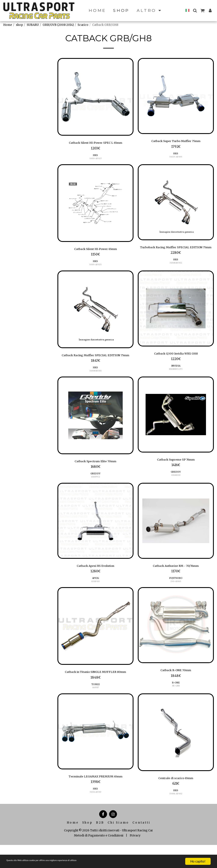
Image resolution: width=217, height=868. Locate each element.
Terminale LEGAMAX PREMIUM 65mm (95, 799)
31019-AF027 (95, 159)
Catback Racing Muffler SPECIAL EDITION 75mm (95, 364)
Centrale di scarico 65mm (176, 800)
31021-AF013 (96, 815)
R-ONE (176, 699)
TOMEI (95, 706)
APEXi (96, 593)
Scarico (83, 25)
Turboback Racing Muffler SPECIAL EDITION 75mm (176, 252)
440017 (96, 709)
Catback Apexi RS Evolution (96, 580)
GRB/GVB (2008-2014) (58, 25)
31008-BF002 (176, 271)
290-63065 (176, 596)
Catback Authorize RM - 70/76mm (176, 580)
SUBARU (33, 25)
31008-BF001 (95, 383)
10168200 (176, 489)
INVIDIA (176, 373)
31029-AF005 (176, 158)
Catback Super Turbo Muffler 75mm (176, 142)
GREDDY (96, 487)
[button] (195, 10)
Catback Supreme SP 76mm (176, 473)
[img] (95, 97)
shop (19, 25)
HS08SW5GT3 (176, 376)
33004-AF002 (176, 816)
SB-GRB (176, 702)
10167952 (95, 491)
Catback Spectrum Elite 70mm (95, 475)
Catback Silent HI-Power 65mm (96, 251)
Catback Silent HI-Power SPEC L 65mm (96, 143)
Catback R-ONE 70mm (176, 686)
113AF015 (95, 596)
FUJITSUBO (176, 593)
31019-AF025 (95, 267)
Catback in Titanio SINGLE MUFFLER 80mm (95, 690)
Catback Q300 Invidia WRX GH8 (176, 360)
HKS (95, 156)
